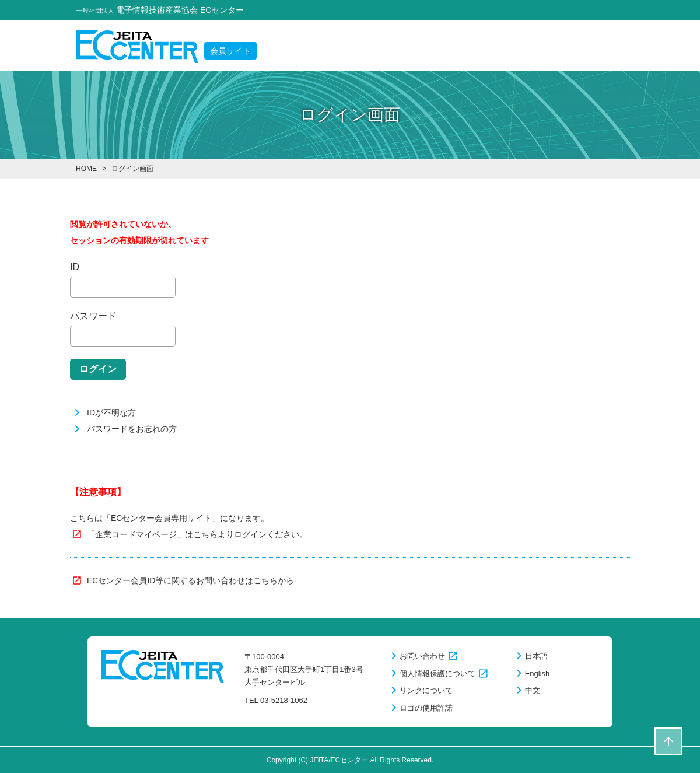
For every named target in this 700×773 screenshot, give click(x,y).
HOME (86, 169)
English (538, 674)
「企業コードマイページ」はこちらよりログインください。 (197, 534)
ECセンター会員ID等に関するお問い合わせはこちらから (190, 580)
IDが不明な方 (111, 412)
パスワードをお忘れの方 (132, 429)
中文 (533, 690)
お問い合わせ (422, 656)
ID (75, 267)
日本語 (536, 656)
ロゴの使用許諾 (426, 708)
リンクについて (426, 690)
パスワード (93, 316)
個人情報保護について (437, 674)
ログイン (98, 369)
